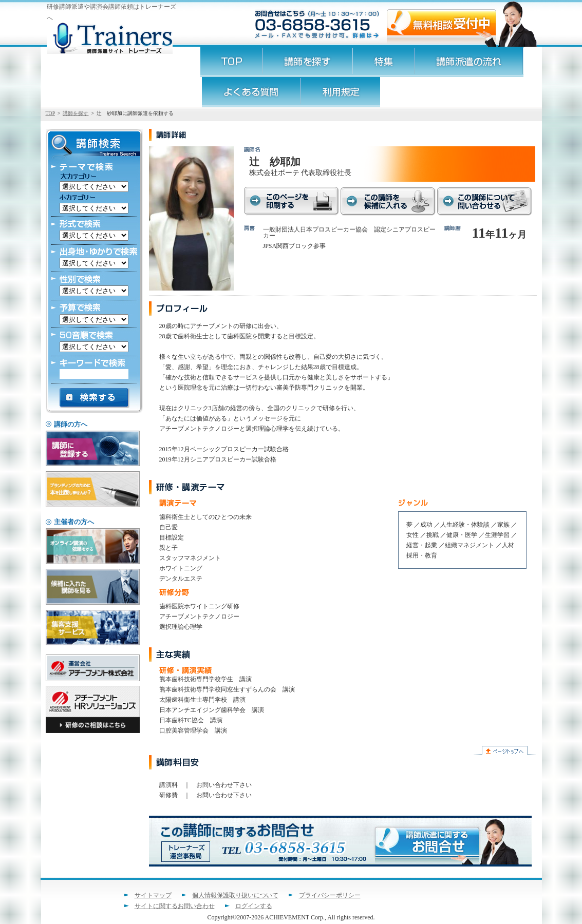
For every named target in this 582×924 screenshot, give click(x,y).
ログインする (254, 906)
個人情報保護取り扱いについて (235, 895)
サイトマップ (153, 895)
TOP (50, 113)
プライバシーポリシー (330, 895)
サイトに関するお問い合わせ (175, 906)
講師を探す (76, 113)
